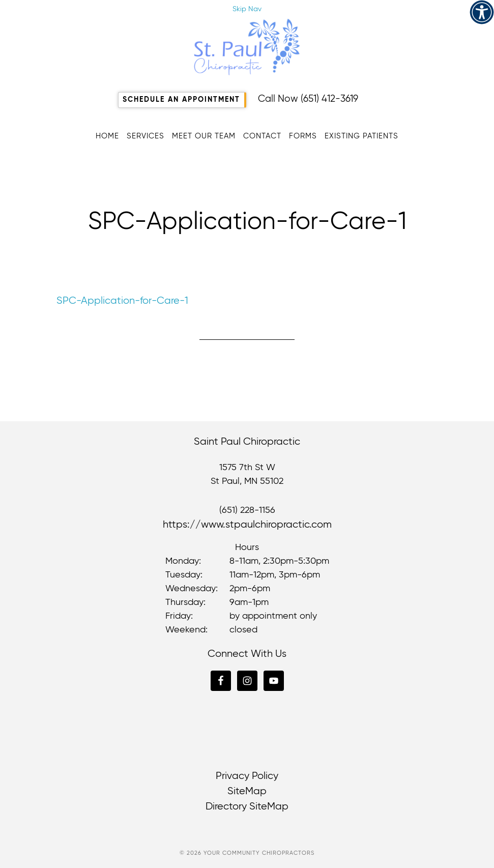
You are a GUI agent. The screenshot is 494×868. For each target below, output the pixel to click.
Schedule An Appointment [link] (181, 100)
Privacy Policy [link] (247, 776)
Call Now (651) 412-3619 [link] (308, 99)
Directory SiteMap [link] (247, 807)
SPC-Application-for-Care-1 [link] (122, 301)
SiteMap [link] (247, 791)
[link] (482, 12)
